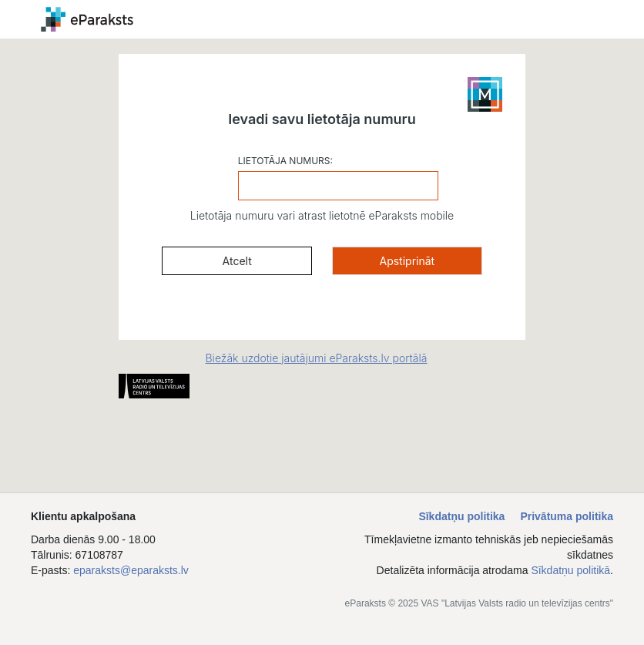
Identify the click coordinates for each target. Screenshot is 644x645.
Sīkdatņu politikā (570, 570)
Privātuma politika (567, 516)
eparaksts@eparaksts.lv (131, 570)
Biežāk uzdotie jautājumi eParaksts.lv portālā (317, 358)
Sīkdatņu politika (461, 516)
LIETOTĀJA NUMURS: (285, 161)
